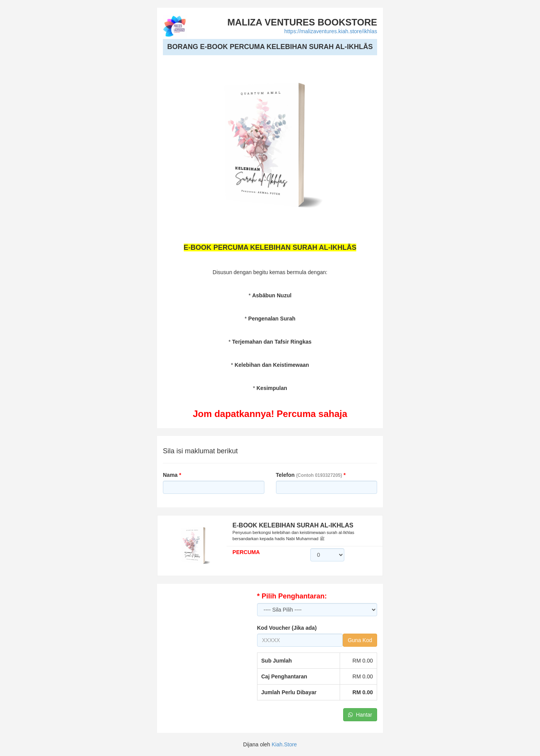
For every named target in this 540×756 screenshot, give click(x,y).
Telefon (311, 475)
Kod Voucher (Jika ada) (287, 628)
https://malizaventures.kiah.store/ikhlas (331, 31)
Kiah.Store (284, 744)
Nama (172, 475)
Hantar (360, 715)
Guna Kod (360, 640)
